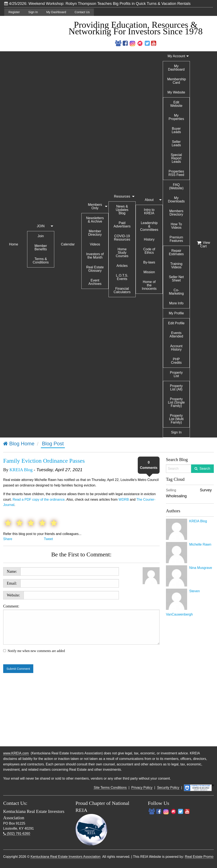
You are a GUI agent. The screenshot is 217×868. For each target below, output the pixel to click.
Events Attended (176, 335)
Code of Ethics (149, 251)
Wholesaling (176, 496)
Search (205, 469)
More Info (176, 303)
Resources (122, 196)
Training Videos (176, 265)
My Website (176, 92)
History (149, 239)
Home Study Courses (122, 253)
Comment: (81, 624)
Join (41, 236)
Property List (176, 374)
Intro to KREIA (149, 211)
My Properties (176, 117)
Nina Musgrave (201, 568)
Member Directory (95, 233)
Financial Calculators (122, 290)
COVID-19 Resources (122, 238)
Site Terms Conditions (110, 788)
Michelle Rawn (200, 544)
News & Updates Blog (122, 210)
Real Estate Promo (199, 857)
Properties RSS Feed (176, 173)
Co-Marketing (176, 292)
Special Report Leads (176, 158)
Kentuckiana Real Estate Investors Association (65, 857)
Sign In (33, 12)
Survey (206, 490)
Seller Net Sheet (176, 279)
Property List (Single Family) (176, 402)
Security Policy (168, 788)
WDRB (124, 499)
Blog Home (19, 444)
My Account (176, 56)
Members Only (95, 206)
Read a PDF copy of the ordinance (38, 499)
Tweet (48, 539)
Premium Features (176, 239)
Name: (12, 571)
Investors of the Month (95, 256)
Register (14, 12)
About (149, 200)
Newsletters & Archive (95, 220)
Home (14, 244)
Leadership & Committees (149, 226)
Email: (12, 583)
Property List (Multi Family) (176, 419)
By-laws (149, 262)
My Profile (176, 313)
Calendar (68, 244)
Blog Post (53, 444)
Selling (171, 490)
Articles (122, 266)
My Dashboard (56, 12)
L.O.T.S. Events (122, 277)
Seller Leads (176, 143)
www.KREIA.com (16, 753)
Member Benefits (41, 247)
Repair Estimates (176, 252)
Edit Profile (176, 323)
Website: (13, 595)
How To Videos (176, 226)
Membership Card (177, 81)
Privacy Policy (142, 788)
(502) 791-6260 (17, 834)
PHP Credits (176, 361)
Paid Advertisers (122, 225)
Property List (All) (176, 388)
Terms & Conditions (41, 261)
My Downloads (176, 200)
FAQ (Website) (176, 186)
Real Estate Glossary (95, 269)
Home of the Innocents (149, 285)
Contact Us (82, 12)
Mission (149, 272)
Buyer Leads (176, 130)
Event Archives (95, 282)
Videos (95, 244)
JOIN (41, 226)
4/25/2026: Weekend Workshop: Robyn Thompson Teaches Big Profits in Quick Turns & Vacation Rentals (97, 3)
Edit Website (176, 104)
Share (8, 539)
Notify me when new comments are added (36, 651)
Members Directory (176, 213)
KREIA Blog (21, 470)
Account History (176, 348)
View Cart (204, 244)
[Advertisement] (190, 681)
